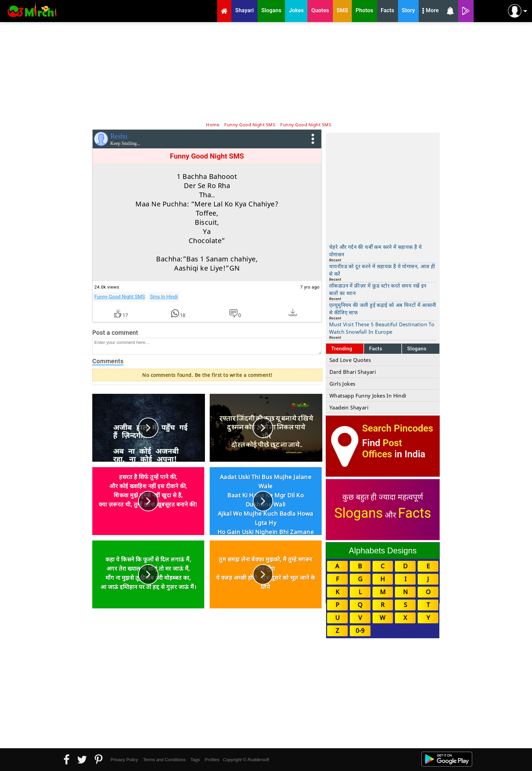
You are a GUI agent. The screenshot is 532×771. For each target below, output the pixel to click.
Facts (376, 349)
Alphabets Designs (383, 550)
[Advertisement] (266, 71)
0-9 (360, 630)
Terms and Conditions (164, 760)
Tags (195, 760)
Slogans (417, 349)
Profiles (212, 760)
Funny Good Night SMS (120, 297)
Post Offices (382, 448)
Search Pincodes (397, 428)
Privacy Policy (124, 760)
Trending (342, 349)
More (431, 11)
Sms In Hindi (164, 297)
